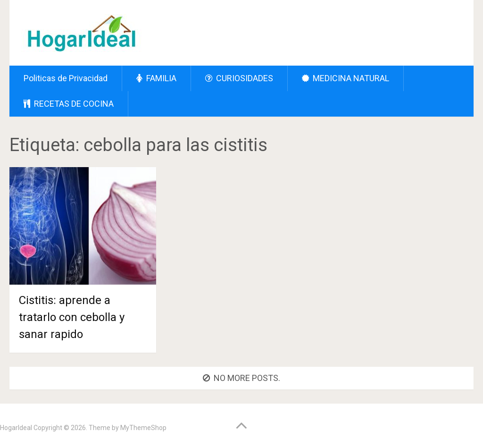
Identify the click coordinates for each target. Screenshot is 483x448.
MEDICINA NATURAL (346, 78)
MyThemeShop (143, 428)
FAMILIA (156, 78)
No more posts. (241, 378)
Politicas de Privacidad (66, 78)
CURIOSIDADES (239, 78)
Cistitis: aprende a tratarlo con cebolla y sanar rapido (72, 317)
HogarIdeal (16, 428)
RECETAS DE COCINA (69, 104)
